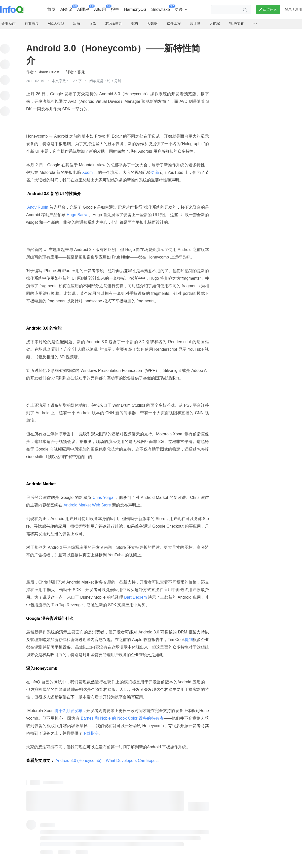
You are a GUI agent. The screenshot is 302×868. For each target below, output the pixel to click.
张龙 (81, 69)
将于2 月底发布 (68, 707)
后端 (93, 20)
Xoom (87, 169)
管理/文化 (237, 20)
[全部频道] (255, 20)
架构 (134, 20)
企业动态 (9, 20)
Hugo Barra (77, 212)
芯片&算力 (114, 20)
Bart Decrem (136, 594)
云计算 (195, 20)
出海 (77, 20)
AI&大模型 (56, 20)
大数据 (152, 20)
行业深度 (32, 20)
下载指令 (91, 730)
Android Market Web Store (87, 502)
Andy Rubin (38, 204)
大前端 (215, 20)
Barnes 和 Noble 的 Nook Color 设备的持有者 (122, 715)
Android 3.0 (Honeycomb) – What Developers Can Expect (107, 757)
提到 (189, 636)
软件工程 (174, 20)
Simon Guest (48, 69)
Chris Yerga (103, 494)
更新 (155, 169)
